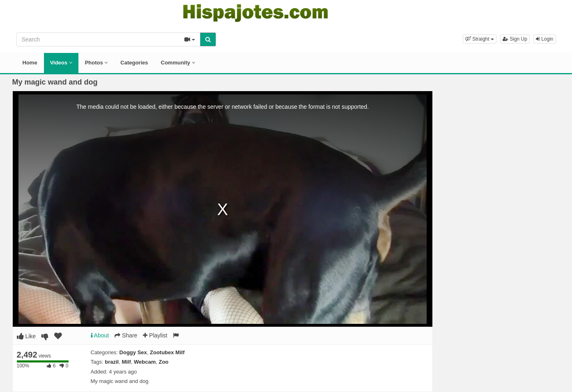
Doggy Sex (133, 352)
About (100, 335)
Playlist (155, 335)
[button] (480, 39)
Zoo (163, 362)
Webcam (145, 362)
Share (126, 335)
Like (26, 336)
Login (545, 39)
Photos (96, 63)
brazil (112, 362)
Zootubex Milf (167, 352)
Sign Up (515, 39)
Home (30, 63)
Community (178, 63)
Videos (61, 63)
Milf (126, 362)
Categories (134, 63)
